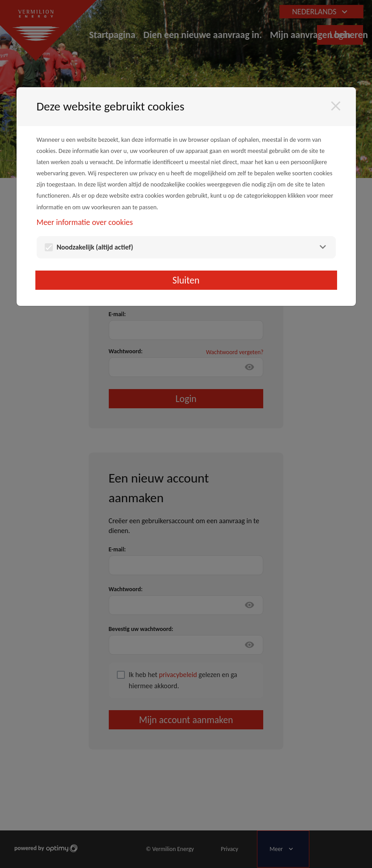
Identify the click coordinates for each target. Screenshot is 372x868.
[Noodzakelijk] (323, 247)
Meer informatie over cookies (85, 222)
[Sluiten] (336, 106)
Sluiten (186, 280)
